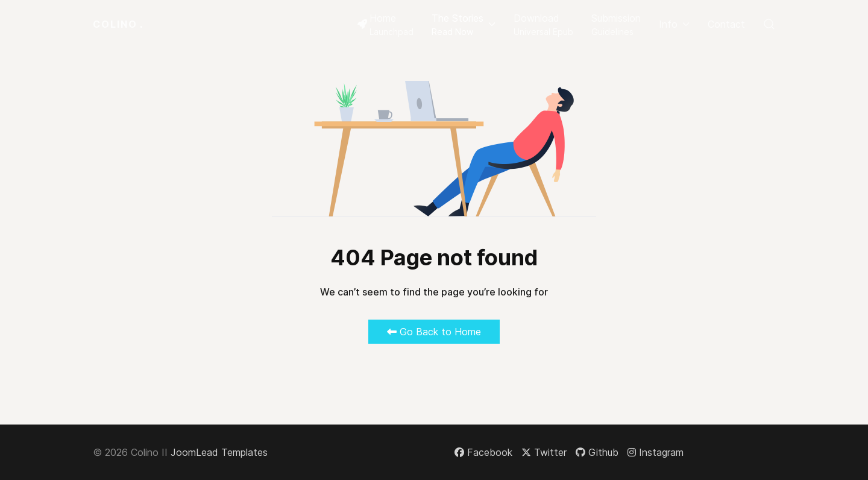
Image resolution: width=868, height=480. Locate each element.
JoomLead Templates (219, 452)
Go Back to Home (434, 332)
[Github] (597, 452)
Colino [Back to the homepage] (118, 24)
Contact (726, 24)
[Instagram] (656, 452)
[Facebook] (483, 452)
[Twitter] (544, 452)
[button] (464, 24)
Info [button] (674, 24)
